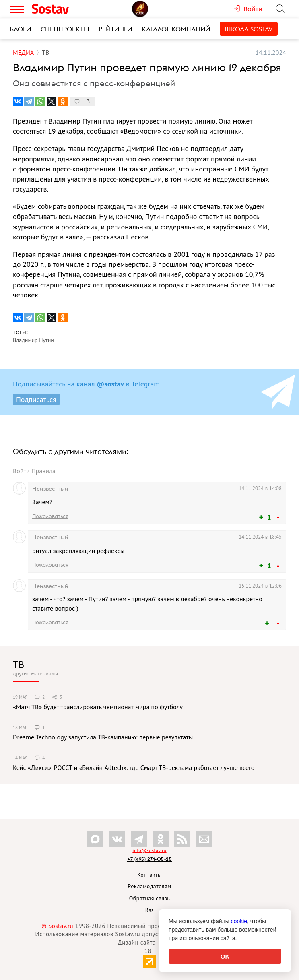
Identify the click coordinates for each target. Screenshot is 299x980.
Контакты (149, 875)
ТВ (19, 664)
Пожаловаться (50, 516)
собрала (198, 274)
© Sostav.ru (57, 926)
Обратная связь (150, 898)
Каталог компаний (176, 29)
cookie (239, 921)
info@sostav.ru (149, 850)
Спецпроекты (65, 29)
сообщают (103, 131)
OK (225, 956)
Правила (43, 471)
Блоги (20, 29)
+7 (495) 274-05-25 (149, 859)
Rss (149, 910)
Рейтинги (115, 29)
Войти (21, 471)
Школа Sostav (249, 29)
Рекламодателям (149, 886)
